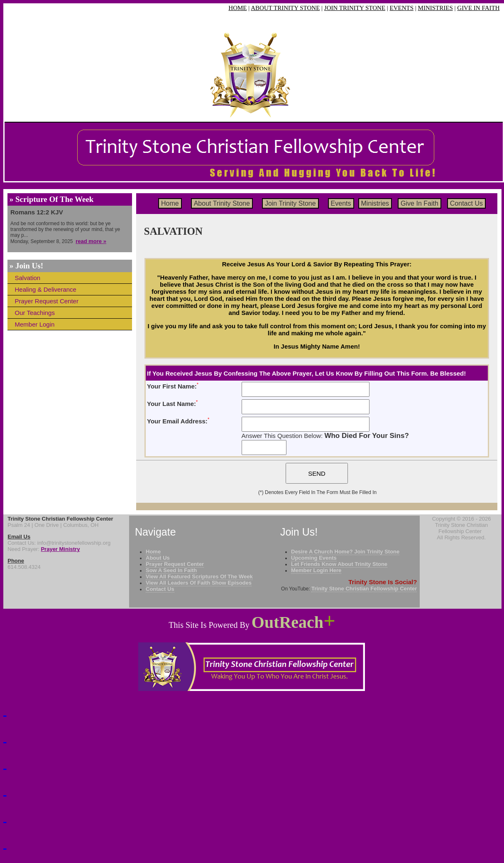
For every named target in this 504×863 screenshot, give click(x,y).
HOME (237, 8)
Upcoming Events (314, 558)
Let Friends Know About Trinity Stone (339, 564)
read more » (91, 241)
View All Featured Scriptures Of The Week (199, 577)
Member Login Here (316, 570)
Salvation (28, 278)
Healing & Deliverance (46, 289)
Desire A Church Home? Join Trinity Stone (345, 552)
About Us (158, 558)
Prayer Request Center (47, 301)
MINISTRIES (435, 8)
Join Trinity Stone (290, 203)
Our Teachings (35, 313)
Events (341, 203)
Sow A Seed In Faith (171, 570)
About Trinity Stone (222, 203)
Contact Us (466, 203)
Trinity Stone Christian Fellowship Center (364, 589)
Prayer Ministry (60, 549)
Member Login (35, 324)
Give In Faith (420, 203)
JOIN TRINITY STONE (355, 8)
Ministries (375, 203)
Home (170, 203)
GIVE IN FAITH (478, 8)
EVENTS (402, 8)
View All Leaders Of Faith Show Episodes (199, 583)
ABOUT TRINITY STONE (285, 8)
